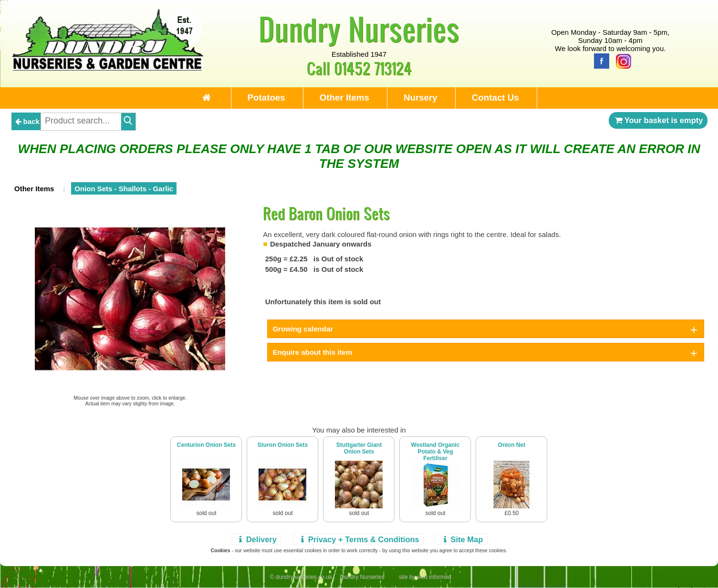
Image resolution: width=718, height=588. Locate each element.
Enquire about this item (312, 352)
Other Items (344, 98)
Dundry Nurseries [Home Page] (359, 29)
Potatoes (266, 98)
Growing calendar (303, 329)
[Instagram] (621, 60)
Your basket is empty (658, 120)
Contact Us (495, 98)
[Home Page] (108, 68)
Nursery (421, 98)
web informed (434, 577)
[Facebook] (599, 60)
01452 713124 (373, 68)
